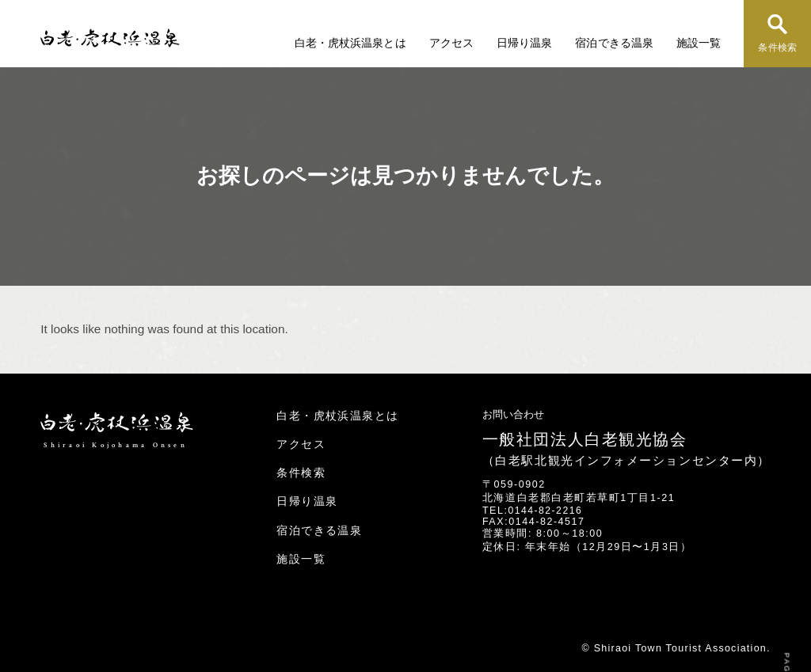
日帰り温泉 (526, 43)
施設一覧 (699, 43)
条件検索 (778, 48)
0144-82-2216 (546, 511)
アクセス (453, 43)
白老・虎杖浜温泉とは (352, 43)
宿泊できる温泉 (615, 43)
